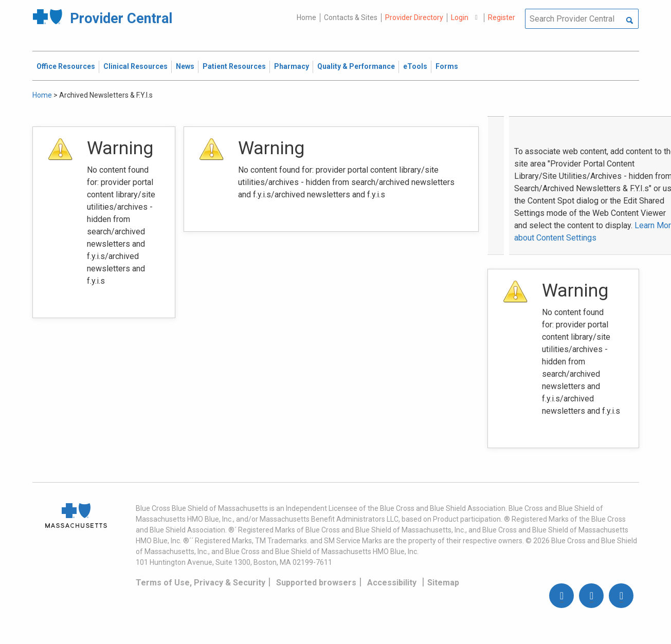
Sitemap (443, 583)
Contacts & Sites (351, 17)
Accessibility (392, 583)
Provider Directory (414, 17)
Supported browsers (316, 583)
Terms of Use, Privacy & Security (201, 583)
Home (306, 17)
